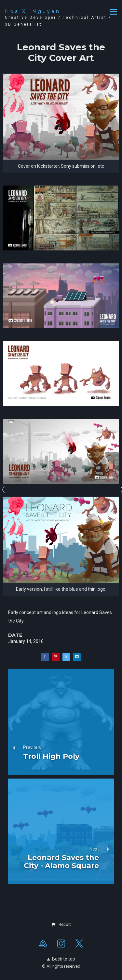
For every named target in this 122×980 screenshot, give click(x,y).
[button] (61, 925)
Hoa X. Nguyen (33, 11)
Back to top (61, 959)
